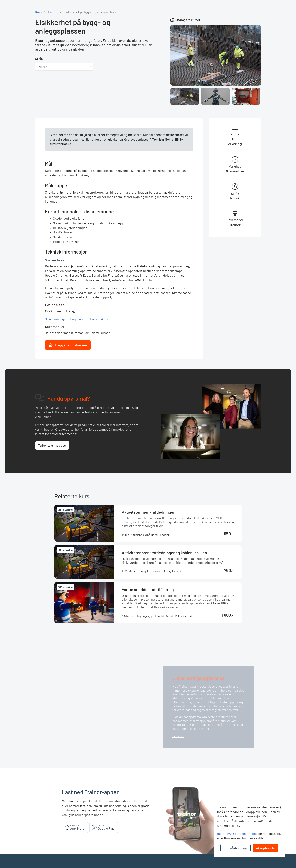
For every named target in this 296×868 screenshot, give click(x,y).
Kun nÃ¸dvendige (236, 848)
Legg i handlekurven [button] (68, 345)
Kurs (39, 12)
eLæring (52, 12)
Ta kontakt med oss (52, 445)
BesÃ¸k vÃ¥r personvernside (237, 833)
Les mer (178, 736)
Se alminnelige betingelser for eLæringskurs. (77, 319)
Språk (39, 59)
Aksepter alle (265, 848)
